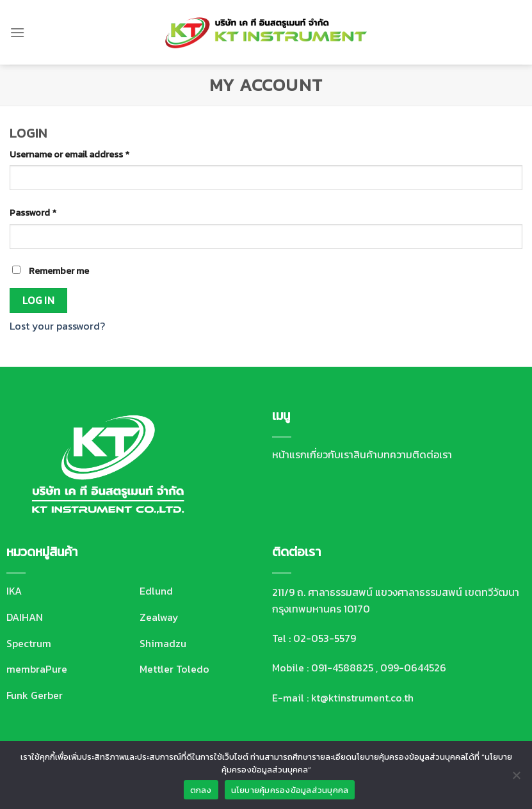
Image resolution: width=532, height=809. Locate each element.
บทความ (395, 454)
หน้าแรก (289, 454)
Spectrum (29, 643)
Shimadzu (163, 643)
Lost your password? (57, 326)
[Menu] (17, 32)
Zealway (159, 617)
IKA (14, 591)
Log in (39, 300)
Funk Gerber (35, 695)
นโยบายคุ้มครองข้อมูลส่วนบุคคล (290, 790)
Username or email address (69, 154)
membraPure (37, 669)
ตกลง (201, 790)
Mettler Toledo (174, 669)
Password (33, 212)
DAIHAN (25, 617)
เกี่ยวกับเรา (330, 454)
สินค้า (365, 454)
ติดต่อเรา (432, 454)
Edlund (156, 591)
